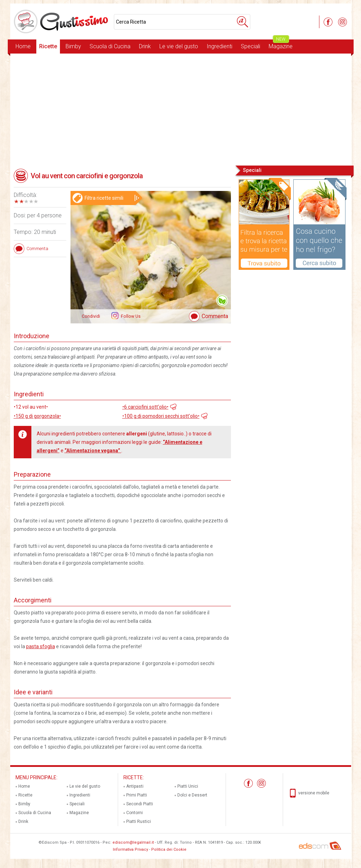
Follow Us (130, 316)
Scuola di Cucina (110, 46)
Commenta (215, 316)
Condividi (91, 316)
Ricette (48, 46)
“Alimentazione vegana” (93, 451)
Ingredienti (219, 46)
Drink (145, 46)
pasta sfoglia (41, 646)
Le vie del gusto (179, 46)
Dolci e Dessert (192, 795)
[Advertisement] (181, 109)
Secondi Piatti (140, 804)
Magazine (281, 45)
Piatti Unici (188, 786)
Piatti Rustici (139, 821)
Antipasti (135, 786)
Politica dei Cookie (169, 850)
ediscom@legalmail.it (133, 842)
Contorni (134, 813)
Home (23, 46)
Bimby (73, 46)
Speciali (250, 46)
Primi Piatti (137, 795)
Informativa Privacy (130, 850)
